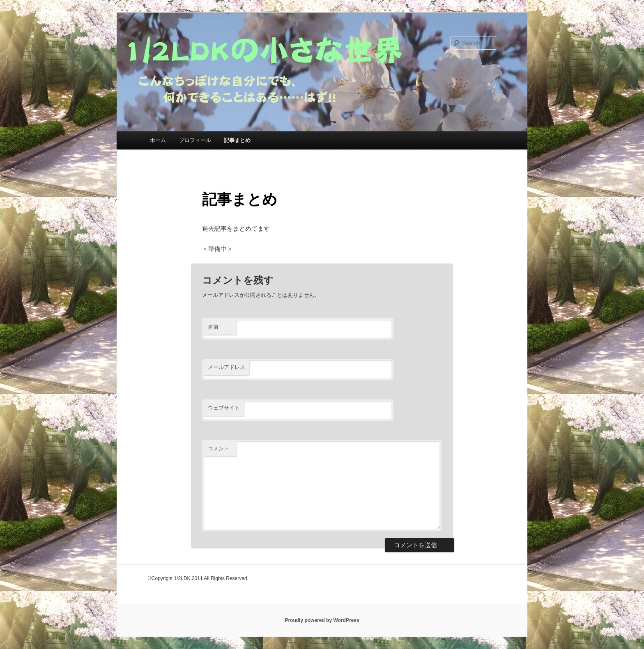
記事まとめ (237, 140)
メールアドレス (227, 367)
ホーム (158, 140)
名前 (213, 327)
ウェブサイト (224, 408)
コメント (218, 448)
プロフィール (195, 140)
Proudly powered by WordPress (322, 620)
